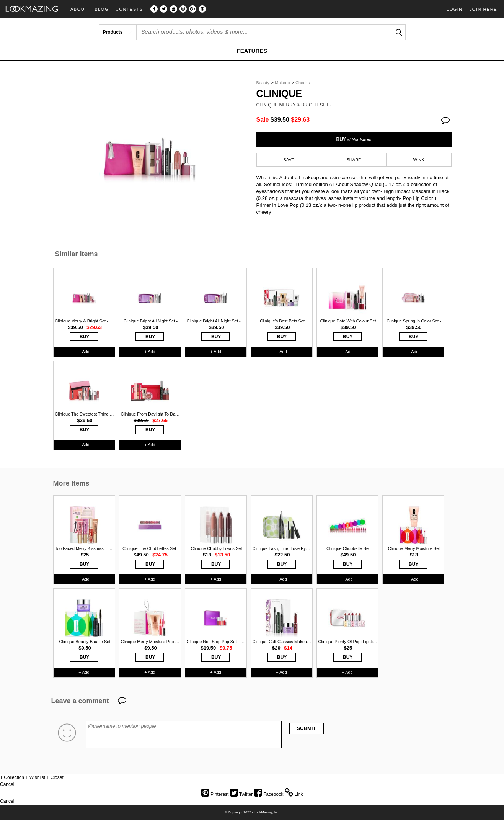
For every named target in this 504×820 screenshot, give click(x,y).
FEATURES (252, 51)
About (79, 9)
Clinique (279, 94)
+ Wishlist (35, 777)
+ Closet (55, 777)
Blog (102, 9)
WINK (419, 160)
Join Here (483, 9)
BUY (354, 139)
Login (455, 9)
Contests (129, 9)
